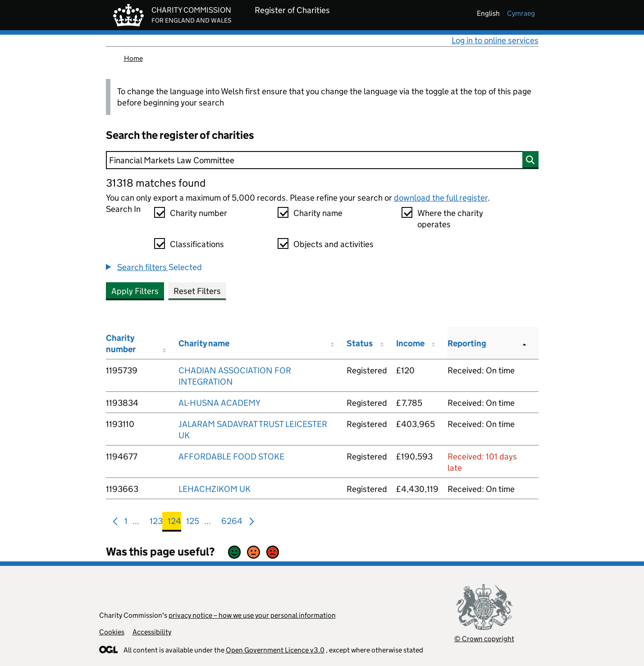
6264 (232, 523)
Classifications (197, 244)
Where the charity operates (450, 219)
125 (193, 523)
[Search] (322, 160)
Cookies (112, 632)
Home (133, 58)
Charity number (199, 213)
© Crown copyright (484, 639)
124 (174, 523)
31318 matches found (156, 183)
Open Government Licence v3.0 (275, 650)
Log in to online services (495, 40)
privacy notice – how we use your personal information (252, 615)
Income (410, 343)
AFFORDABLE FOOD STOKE (231, 457)
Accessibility (152, 632)
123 (156, 523)
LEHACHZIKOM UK (215, 489)
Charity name (318, 213)
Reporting (467, 343)
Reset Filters (197, 291)
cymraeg (521, 13)
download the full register (441, 198)
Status (360, 343)
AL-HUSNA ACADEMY (219, 403)
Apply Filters (135, 291)
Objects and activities (333, 244)
